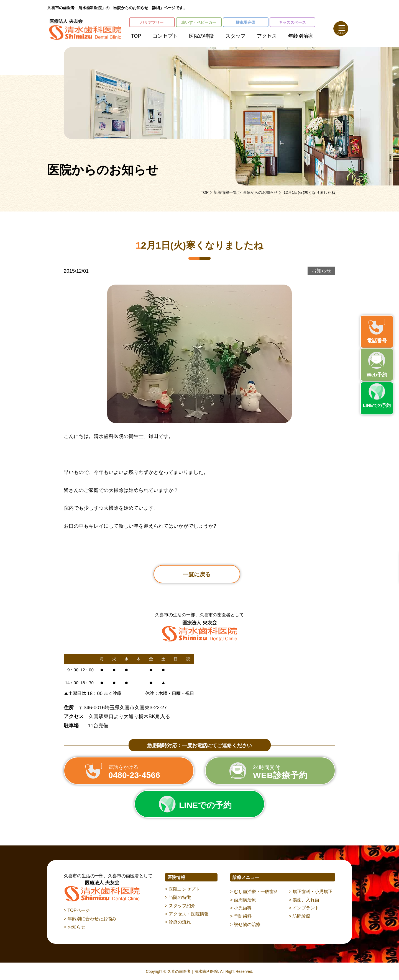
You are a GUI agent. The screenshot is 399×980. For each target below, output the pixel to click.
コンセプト (165, 36)
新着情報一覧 (225, 192)
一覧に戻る (197, 574)
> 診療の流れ (178, 922)
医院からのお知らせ (260, 192)
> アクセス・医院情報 (187, 914)
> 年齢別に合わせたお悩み (90, 919)
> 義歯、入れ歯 (304, 900)
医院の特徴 (201, 36)
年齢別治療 (301, 36)
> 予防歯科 (241, 916)
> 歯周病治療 (243, 900)
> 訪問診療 (300, 916)
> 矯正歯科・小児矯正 (311, 892)
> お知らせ (75, 927)
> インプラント (304, 908)
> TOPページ (77, 910)
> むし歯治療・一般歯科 (254, 892)
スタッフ (236, 36)
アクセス (267, 36)
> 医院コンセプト (182, 889)
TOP (136, 36)
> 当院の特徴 (178, 897)
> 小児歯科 (241, 908)
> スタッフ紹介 (180, 906)
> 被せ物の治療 (245, 924)
